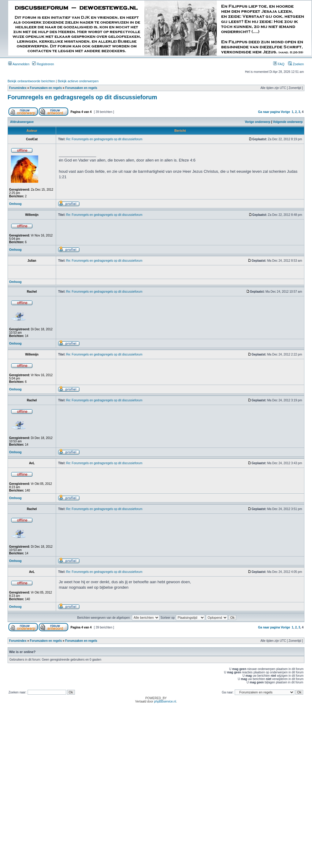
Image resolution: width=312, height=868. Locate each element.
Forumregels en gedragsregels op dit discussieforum (82, 97)
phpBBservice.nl (165, 701)
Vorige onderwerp (257, 122)
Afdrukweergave (22, 122)
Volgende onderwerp (288, 122)
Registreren (43, 64)
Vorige (285, 112)
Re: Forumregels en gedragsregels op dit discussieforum (104, 139)
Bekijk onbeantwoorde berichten (31, 81)
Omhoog (15, 204)
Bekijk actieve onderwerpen (78, 81)
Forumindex (18, 88)
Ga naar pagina (269, 112)
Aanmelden (19, 64)
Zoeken (296, 64)
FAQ (279, 64)
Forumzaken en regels (46, 88)
